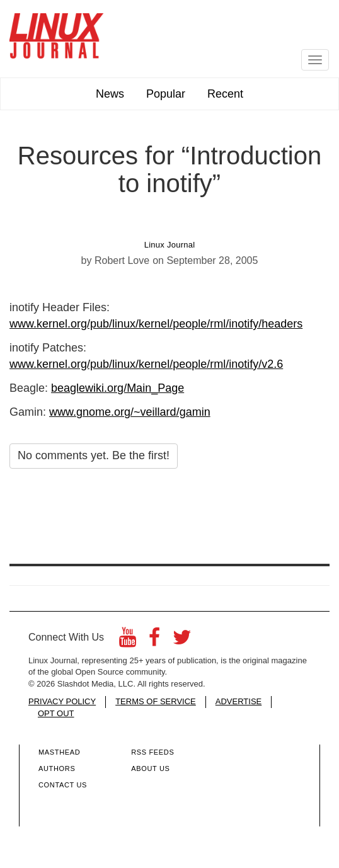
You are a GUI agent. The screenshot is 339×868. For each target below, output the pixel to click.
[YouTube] (128, 641)
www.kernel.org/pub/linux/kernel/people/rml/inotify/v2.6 (146, 364)
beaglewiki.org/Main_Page (118, 388)
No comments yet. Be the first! (94, 455)
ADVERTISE (238, 701)
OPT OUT (56, 713)
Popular (166, 94)
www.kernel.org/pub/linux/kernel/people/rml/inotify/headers (156, 324)
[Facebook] (154, 641)
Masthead (59, 752)
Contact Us (63, 785)
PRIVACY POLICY (62, 701)
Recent (225, 94)
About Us (150, 768)
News (110, 94)
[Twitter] (182, 641)
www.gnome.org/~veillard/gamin (130, 412)
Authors (57, 768)
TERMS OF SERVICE (156, 701)
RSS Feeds (152, 752)
